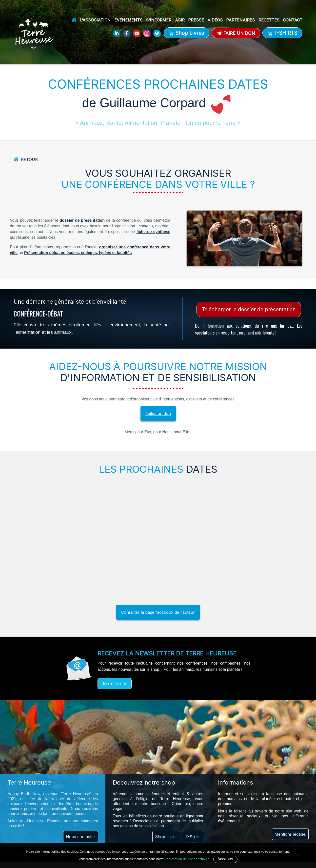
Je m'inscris (115, 684)
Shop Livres (187, 33)
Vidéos (215, 20)
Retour (29, 159)
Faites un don (158, 414)
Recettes (269, 20)
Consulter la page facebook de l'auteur (158, 612)
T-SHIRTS (282, 33)
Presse (196, 20)
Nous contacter (81, 837)
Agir (180, 20)
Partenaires (240, 20)
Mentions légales (290, 834)
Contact (293, 20)
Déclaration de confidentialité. (187, 859)
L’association (95, 20)
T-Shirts (193, 837)
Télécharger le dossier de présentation (249, 309)
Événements (128, 20)
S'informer (159, 20)
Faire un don (236, 33)
